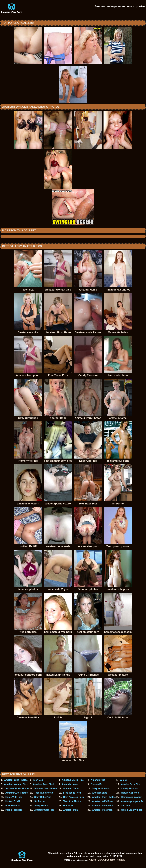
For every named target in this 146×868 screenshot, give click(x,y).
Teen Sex (38, 780)
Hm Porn (68, 806)
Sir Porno (39, 801)
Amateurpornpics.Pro (133, 801)
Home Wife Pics (14, 797)
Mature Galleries (130, 793)
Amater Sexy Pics (131, 784)
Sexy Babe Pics (43, 797)
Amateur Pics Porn (102, 810)
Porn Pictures (13, 806)
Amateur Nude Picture (17, 788)
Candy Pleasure (130, 788)
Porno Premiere (14, 810)
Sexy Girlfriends (101, 788)
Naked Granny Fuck (132, 810)
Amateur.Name (71, 788)
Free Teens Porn (72, 793)
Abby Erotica (41, 806)
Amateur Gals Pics (44, 810)
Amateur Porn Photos (104, 797)
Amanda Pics (98, 780)
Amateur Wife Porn (102, 801)
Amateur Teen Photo (44, 784)
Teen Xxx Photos (72, 801)
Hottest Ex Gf (13, 801)
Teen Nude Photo (43, 793)
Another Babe (100, 793)
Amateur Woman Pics (16, 784)
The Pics (126, 806)
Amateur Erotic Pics (73, 780)
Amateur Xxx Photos (17, 793)
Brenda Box (97, 784)
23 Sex (123, 780)
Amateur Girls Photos (16, 780)
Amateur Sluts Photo (45, 788)
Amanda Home (70, 784)
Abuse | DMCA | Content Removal (107, 860)
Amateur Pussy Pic (102, 806)
